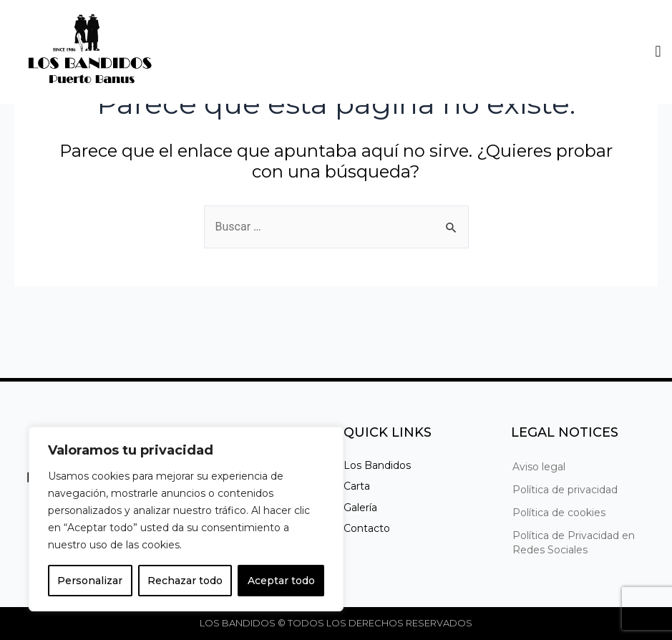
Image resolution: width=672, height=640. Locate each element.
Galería (360, 508)
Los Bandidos (377, 465)
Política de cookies (559, 513)
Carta (357, 486)
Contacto (367, 528)
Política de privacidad (565, 490)
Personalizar (90, 581)
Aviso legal (539, 467)
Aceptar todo (281, 581)
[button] (658, 52)
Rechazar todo (185, 581)
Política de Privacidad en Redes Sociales (574, 543)
